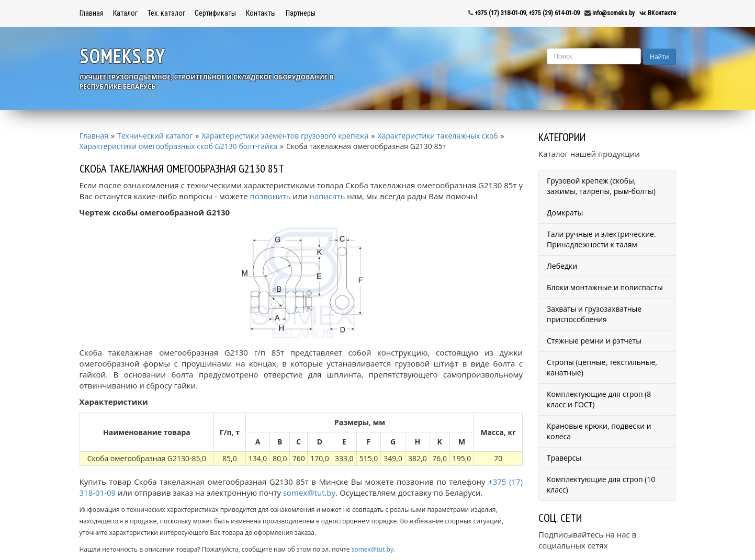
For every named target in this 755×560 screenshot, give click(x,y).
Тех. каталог (166, 13)
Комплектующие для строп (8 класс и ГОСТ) (599, 399)
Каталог (125, 13)
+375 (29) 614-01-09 (554, 13)
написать (327, 196)
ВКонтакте (662, 13)
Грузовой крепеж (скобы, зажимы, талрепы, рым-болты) (601, 186)
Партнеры (301, 13)
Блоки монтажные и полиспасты (605, 287)
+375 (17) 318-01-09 (500, 13)
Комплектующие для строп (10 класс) (601, 484)
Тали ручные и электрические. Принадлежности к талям (601, 239)
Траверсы (564, 458)
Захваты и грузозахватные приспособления (594, 314)
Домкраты (565, 213)
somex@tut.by (309, 493)
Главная (92, 13)
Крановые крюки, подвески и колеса (599, 431)
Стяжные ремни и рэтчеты (594, 341)
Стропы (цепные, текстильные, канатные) (602, 367)
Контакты (261, 13)
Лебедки (562, 266)
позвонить (271, 196)
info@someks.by (613, 13)
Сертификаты (215, 13)
